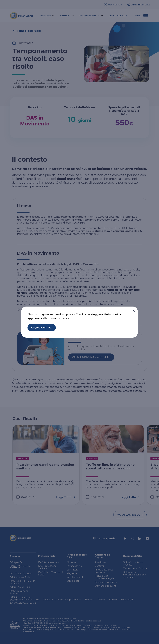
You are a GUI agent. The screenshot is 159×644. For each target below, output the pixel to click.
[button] (134, 311)
